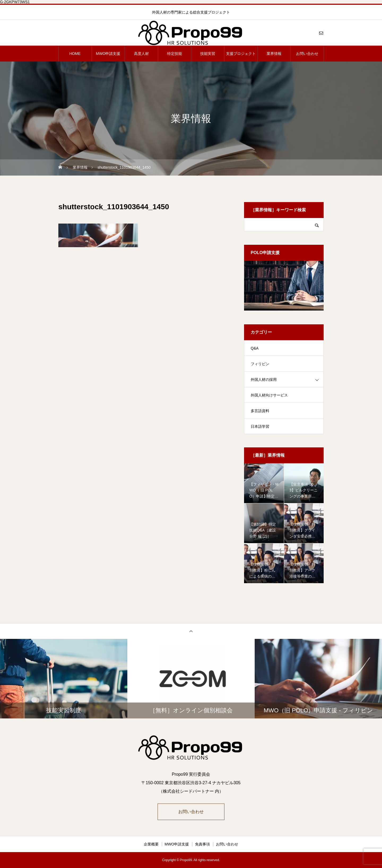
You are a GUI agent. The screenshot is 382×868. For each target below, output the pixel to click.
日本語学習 (260, 426)
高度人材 (141, 54)
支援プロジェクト (241, 54)
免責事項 (202, 844)
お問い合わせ (307, 54)
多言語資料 (260, 411)
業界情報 (274, 54)
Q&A (255, 348)
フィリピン (260, 364)
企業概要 (151, 844)
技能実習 (208, 54)
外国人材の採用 (264, 380)
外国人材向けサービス (269, 395)
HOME (75, 54)
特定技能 (175, 54)
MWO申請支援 (108, 54)
